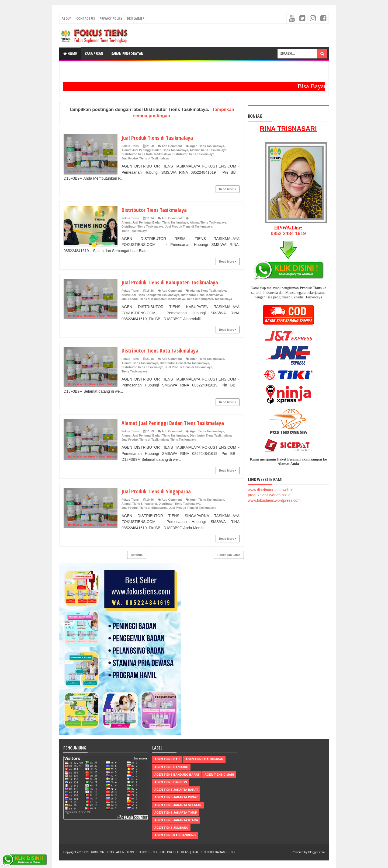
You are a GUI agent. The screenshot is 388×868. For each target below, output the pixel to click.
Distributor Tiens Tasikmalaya (193, 154)
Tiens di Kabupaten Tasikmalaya (209, 299)
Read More (228, 189)
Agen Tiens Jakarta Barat (176, 790)
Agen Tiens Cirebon (171, 782)
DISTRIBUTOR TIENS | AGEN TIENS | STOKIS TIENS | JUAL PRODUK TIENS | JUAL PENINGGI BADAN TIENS (160, 852)
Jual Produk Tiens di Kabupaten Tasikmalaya (174, 282)
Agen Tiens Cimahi (219, 775)
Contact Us (86, 18)
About (67, 18)
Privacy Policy (111, 18)
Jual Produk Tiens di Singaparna (158, 491)
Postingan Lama (229, 555)
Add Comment (172, 146)
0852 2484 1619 (288, 233)
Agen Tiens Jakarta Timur (176, 813)
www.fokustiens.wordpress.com (274, 500)
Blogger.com (316, 852)
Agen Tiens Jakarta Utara (176, 820)
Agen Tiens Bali (167, 759)
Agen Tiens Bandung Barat (177, 775)
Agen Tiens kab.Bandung (175, 835)
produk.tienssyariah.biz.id (269, 495)
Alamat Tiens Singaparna (139, 504)
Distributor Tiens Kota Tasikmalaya (146, 154)
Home (70, 53)
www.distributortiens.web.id (271, 490)
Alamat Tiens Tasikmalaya (208, 150)
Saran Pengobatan (127, 53)
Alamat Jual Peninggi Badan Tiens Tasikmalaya (155, 150)
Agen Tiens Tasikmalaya (207, 146)
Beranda (137, 555)
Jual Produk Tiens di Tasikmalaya (160, 137)
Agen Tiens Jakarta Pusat (176, 797)
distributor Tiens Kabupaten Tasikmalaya (150, 295)
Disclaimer (136, 18)
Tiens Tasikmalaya (134, 231)
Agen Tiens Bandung (172, 767)
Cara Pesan (94, 53)
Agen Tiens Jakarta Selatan (178, 805)
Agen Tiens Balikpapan (204, 759)
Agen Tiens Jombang (172, 828)
